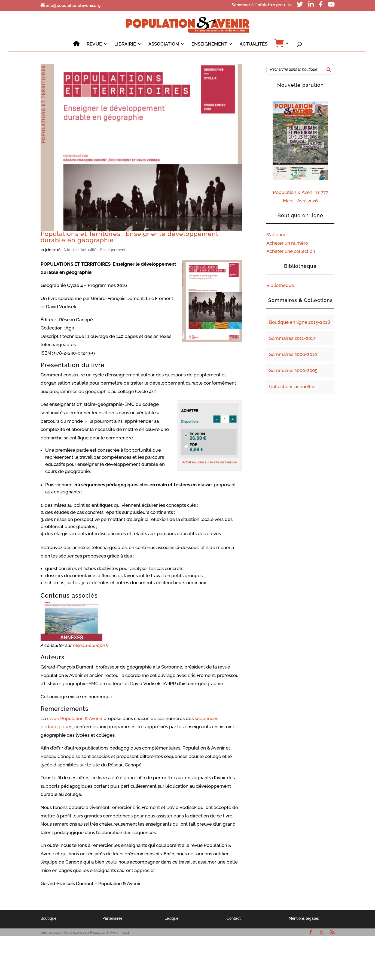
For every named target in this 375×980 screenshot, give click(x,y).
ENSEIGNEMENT (209, 44)
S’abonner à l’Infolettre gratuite (262, 5)
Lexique (171, 918)
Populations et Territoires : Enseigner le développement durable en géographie (129, 237)
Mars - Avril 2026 (300, 201)
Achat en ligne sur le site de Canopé (209, 462)
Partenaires (112, 918)
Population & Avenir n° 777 (301, 192)
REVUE (94, 44)
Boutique (48, 918)
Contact (234, 918)
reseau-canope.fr (91, 645)
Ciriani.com (73, 933)
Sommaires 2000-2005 (293, 370)
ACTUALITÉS (254, 44)
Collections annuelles (292, 386)
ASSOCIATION (164, 44)
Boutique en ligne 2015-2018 (300, 322)
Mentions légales (304, 918)
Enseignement (113, 250)
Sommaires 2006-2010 (293, 354)
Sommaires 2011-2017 (292, 338)
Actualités (89, 250)
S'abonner (277, 235)
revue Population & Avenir (75, 718)
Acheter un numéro (287, 243)
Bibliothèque (280, 285)
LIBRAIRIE (125, 44)
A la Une (71, 250)
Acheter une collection (291, 251)
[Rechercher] (329, 69)
